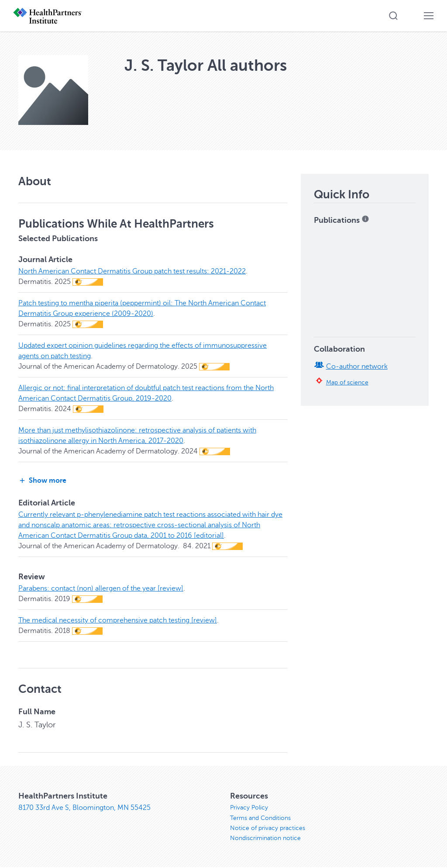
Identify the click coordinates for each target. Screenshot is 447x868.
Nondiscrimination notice (265, 839)
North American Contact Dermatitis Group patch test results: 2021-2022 (132, 271)
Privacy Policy (249, 807)
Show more (42, 481)
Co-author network (357, 367)
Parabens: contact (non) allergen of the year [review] (101, 588)
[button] (393, 16)
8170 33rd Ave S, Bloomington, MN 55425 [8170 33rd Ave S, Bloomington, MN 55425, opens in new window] (84, 808)
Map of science (347, 382)
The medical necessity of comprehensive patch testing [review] (118, 620)
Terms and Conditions (260, 818)
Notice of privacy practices (268, 828)
